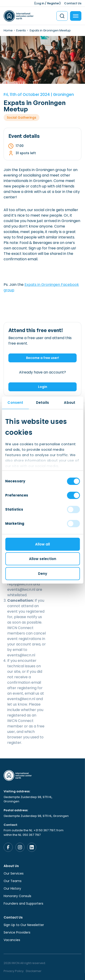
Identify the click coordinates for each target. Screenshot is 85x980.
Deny (43, 574)
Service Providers (17, 932)
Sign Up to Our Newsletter (24, 925)
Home (8, 30)
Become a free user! (42, 358)
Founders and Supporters (23, 903)
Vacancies (12, 940)
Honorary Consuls (17, 896)
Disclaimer (34, 971)
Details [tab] (42, 403)
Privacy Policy (14, 971)
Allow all (42, 544)
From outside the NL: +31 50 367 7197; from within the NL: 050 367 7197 (34, 833)
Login (43, 387)
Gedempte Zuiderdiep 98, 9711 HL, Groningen (28, 799)
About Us (11, 866)
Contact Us (73, 3)
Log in (40, 3)
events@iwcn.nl (21, 655)
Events (21, 30)
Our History (12, 888)
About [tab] (70, 403)
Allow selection (43, 559)
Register (53, 3)
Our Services (14, 873)
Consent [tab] (15, 403)
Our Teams (13, 881)
